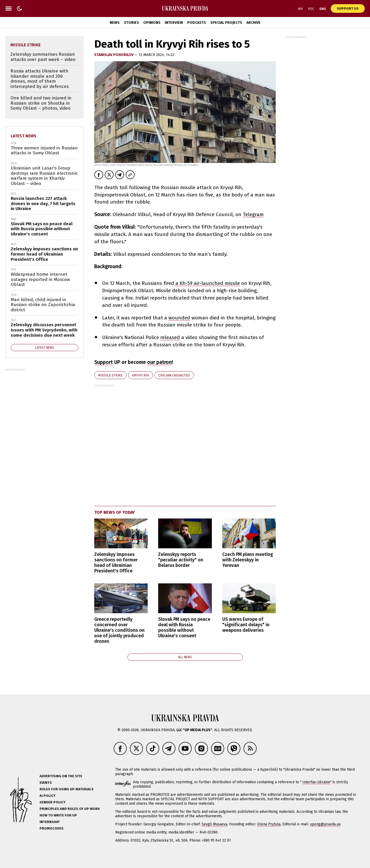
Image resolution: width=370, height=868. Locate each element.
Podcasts (197, 23)
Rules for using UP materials (67, 789)
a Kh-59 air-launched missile (207, 283)
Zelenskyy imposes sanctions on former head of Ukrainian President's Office (116, 563)
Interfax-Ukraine (316, 782)
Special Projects (226, 23)
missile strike (110, 375)
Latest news (24, 136)
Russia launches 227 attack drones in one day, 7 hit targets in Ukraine (43, 204)
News (115, 23)
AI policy (48, 796)
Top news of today (115, 512)
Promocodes (52, 828)
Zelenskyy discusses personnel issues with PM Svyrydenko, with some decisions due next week (44, 330)
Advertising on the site (61, 776)
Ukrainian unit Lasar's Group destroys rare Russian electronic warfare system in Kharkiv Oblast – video (44, 176)
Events (46, 783)
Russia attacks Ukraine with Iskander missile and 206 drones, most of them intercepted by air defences (40, 79)
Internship (50, 822)
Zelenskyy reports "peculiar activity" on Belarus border (181, 560)
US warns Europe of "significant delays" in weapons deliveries (246, 625)
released (170, 337)
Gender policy (53, 802)
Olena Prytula (269, 824)
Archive (253, 23)
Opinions (152, 23)
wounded (179, 318)
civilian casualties (174, 375)
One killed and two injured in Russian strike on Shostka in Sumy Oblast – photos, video (41, 103)
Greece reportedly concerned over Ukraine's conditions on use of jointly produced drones (119, 630)
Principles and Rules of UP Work (70, 809)
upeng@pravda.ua (325, 824)
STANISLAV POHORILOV (114, 55)
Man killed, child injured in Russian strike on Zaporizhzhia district (43, 305)
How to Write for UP (58, 815)
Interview (174, 23)
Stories (131, 23)
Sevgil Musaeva (214, 824)
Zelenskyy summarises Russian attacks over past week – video (43, 57)
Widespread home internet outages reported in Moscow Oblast (40, 279)
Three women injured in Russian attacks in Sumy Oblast (44, 151)
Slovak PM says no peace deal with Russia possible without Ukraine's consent (184, 628)
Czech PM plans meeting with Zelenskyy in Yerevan (248, 560)
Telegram (253, 214)
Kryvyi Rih (140, 375)
